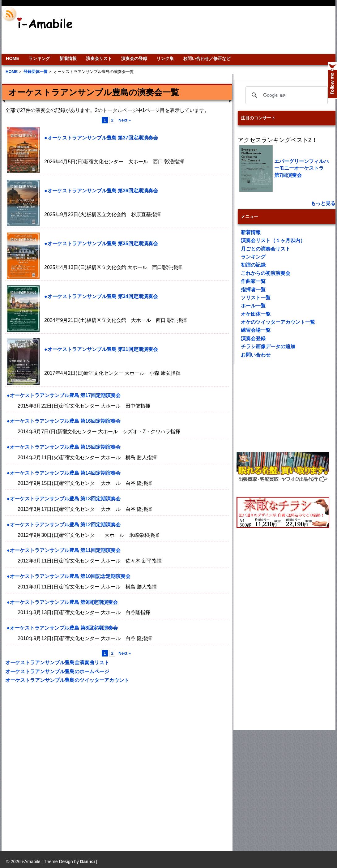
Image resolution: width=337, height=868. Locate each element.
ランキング (39, 58)
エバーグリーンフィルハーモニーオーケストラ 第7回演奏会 (301, 168)
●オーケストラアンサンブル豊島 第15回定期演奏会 (64, 447)
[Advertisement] (298, 30)
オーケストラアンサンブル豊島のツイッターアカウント (67, 680)
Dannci (87, 862)
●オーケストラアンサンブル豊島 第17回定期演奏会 (64, 395)
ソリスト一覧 (256, 298)
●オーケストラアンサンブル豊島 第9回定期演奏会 (62, 602)
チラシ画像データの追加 (268, 346)
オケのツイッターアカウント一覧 (278, 322)
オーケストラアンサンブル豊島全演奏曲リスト (57, 663)
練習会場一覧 (256, 330)
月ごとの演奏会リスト (266, 249)
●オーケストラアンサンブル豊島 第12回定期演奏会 (64, 525)
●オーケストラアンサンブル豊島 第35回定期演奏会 (101, 244)
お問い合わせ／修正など (207, 58)
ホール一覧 (253, 306)
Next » (125, 120)
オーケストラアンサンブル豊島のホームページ (57, 671)
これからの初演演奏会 (266, 273)
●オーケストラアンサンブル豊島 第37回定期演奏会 (101, 138)
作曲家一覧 (253, 281)
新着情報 (68, 58)
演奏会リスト (99, 58)
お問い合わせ (256, 355)
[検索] (286, 95)
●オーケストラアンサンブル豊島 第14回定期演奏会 (64, 473)
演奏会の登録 (134, 58)
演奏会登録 (253, 338)
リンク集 (165, 58)
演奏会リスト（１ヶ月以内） (273, 240)
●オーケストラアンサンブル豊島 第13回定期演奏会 (64, 499)
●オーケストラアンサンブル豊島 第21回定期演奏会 (101, 349)
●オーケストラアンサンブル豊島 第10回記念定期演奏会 (69, 576)
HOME (13, 58)
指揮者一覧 (253, 290)
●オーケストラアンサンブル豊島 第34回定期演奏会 (101, 296)
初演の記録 (253, 265)
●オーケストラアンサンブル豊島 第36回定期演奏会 (101, 191)
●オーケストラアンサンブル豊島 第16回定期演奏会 (64, 421)
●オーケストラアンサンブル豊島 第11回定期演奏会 (64, 550)
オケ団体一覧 (256, 314)
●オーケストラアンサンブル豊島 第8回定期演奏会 (62, 628)
